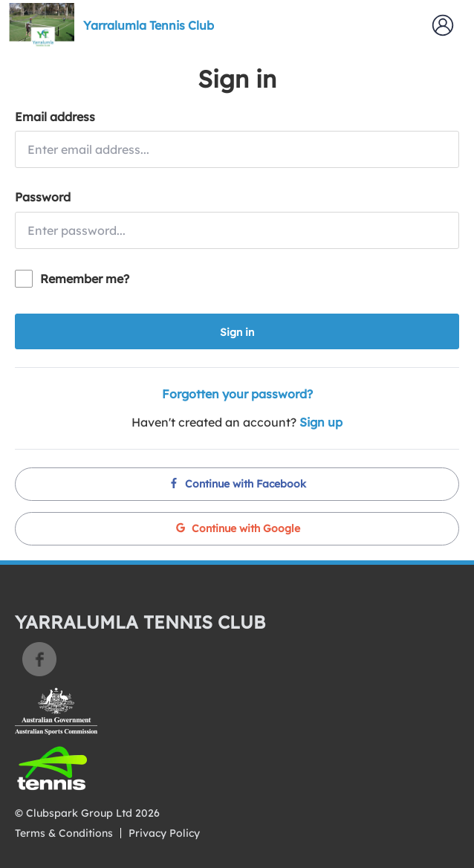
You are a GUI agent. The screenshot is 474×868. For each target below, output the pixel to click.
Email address (55, 117)
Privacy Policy (164, 833)
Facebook (39, 659)
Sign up (321, 422)
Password (43, 197)
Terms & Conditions (64, 833)
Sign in (237, 332)
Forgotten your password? (237, 394)
